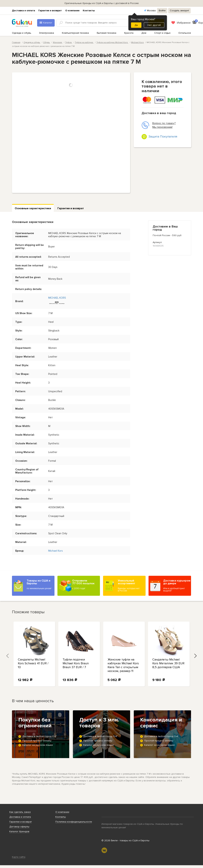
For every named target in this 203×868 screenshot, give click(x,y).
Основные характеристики (33, 208)
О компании (72, 11)
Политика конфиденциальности (74, 822)
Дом (144, 33)
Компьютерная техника (75, 33)
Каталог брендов (19, 831)
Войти (162, 11)
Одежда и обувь (22, 33)
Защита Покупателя (163, 136)
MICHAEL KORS (57, 298)
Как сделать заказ (20, 812)
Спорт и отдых (162, 33)
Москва (151, 11)
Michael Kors (138, 42)
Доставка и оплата (24, 11)
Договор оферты (19, 827)
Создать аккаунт (179, 11)
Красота (129, 33)
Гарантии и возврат (50, 11)
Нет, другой (154, 25)
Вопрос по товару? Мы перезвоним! (159, 125)
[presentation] (8, 656)
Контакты (89, 11)
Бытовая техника (107, 33)
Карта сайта (19, 857)
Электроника (46, 33)
